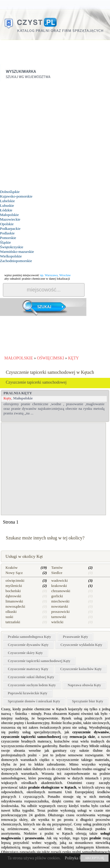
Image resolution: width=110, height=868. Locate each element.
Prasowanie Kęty (75, 637)
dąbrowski (13, 596)
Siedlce (57, 573)
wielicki (57, 622)
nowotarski (60, 606)
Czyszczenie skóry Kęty (25, 653)
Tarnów (57, 567)
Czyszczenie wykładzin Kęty (81, 645)
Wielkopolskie (11, 256)
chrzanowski (61, 591)
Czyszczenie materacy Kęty (28, 669)
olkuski (11, 612)
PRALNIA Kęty (18, 393)
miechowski (60, 601)
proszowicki (60, 612)
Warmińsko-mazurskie (17, 252)
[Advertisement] (54, 135)
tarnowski (59, 617)
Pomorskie (8, 238)
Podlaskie (7, 233)
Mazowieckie (10, 219)
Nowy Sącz (14, 573)
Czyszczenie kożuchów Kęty (81, 669)
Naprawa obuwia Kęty (84, 685)
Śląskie (5, 242)
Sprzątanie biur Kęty (88, 701)
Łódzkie (6, 210)
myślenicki (14, 586)
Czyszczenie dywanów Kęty (28, 645)
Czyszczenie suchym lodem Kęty (32, 685)
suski (9, 617)
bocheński (13, 591)
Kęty (7, 398)
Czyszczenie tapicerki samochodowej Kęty (39, 661)
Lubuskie (7, 205)
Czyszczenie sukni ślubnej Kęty (31, 677)
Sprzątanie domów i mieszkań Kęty (34, 701)
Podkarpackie (10, 229)
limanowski (14, 601)
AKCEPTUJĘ (95, 858)
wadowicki (59, 580)
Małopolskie (9, 215)
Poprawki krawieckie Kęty (28, 693)
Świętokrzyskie (12, 247)
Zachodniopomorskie (16, 261)
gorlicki (57, 596)
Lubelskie (7, 201)
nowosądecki (15, 606)
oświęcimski (15, 580)
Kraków (12, 567)
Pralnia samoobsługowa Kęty (29, 637)
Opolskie (7, 224)
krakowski (59, 586)
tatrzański (13, 622)
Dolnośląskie (10, 192)
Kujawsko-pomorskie (16, 196)
